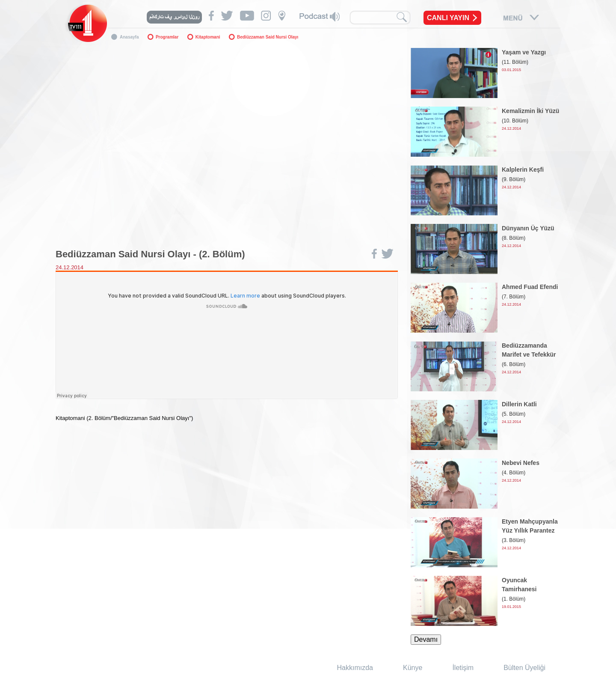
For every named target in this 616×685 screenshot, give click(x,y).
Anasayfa (129, 37)
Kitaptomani (208, 37)
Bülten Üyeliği (524, 668)
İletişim (463, 668)
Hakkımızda (355, 668)
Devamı (426, 639)
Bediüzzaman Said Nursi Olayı (268, 37)
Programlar (167, 37)
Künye (413, 668)
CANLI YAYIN (448, 18)
